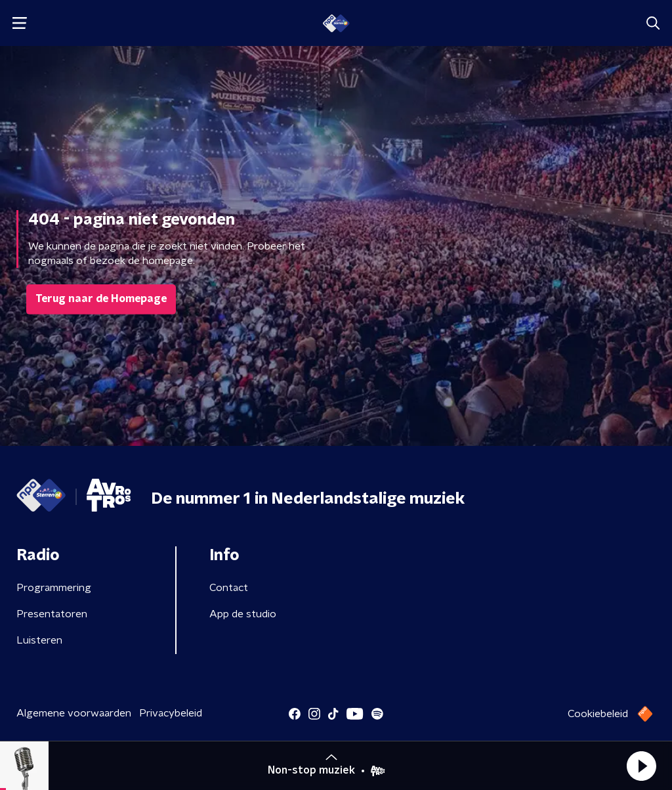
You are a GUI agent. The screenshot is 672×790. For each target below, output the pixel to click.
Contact (229, 588)
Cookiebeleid (598, 714)
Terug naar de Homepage (101, 299)
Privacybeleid (171, 713)
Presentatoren (52, 614)
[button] (641, 766)
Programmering (54, 588)
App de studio (243, 614)
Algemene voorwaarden (74, 713)
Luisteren (39, 640)
